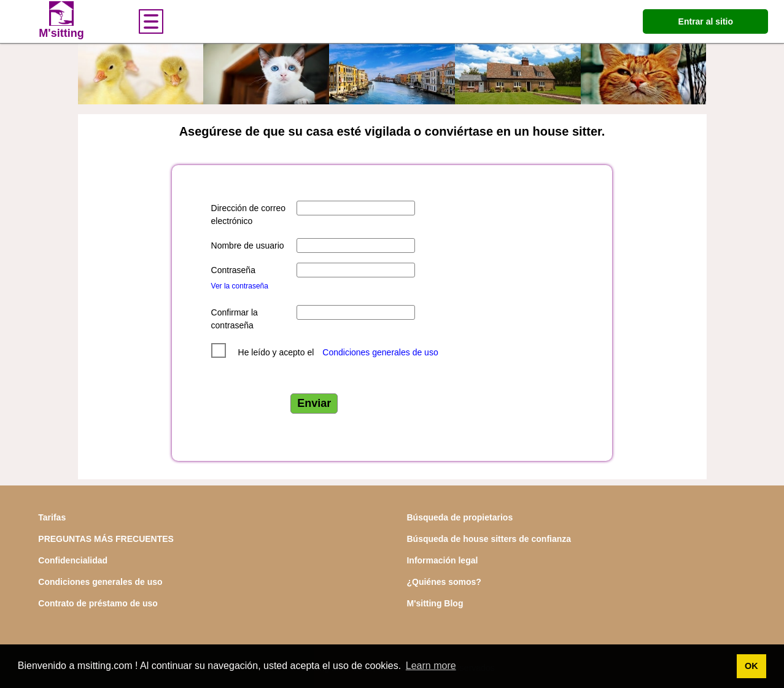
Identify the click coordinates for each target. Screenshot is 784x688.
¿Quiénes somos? (444, 582)
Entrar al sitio (706, 21)
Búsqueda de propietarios (460, 517)
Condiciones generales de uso (380, 352)
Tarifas (52, 517)
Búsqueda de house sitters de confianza (489, 539)
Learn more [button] (431, 666)
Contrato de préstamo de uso (98, 603)
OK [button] (751, 666)
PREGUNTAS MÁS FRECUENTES (106, 539)
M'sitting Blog (435, 603)
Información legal (442, 560)
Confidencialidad (73, 560)
